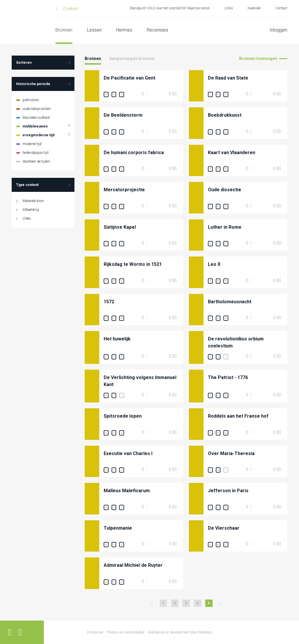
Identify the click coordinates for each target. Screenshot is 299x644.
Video (27, 218)
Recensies (158, 30)
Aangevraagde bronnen (132, 58)
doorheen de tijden (36, 161)
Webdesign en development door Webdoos (180, 632)
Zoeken (70, 9)
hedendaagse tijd (35, 153)
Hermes (124, 30)
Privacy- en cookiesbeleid (126, 632)
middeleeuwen (35, 126)
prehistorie (31, 100)
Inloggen (278, 30)
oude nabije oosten (37, 109)
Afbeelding (31, 210)
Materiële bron (33, 201)
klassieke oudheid (36, 118)
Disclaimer (95, 632)
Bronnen (64, 30)
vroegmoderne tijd (38, 135)
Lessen (94, 30)
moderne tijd (32, 144)
